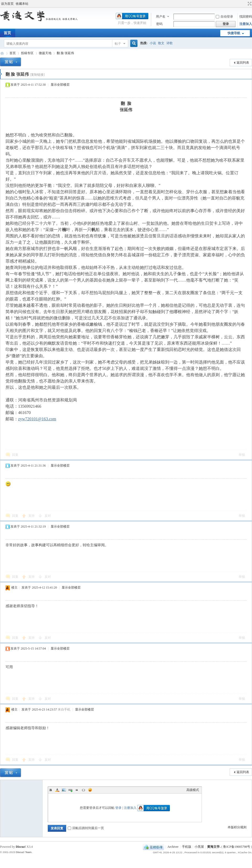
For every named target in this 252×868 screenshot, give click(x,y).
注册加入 (246, 24)
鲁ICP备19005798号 (237, 847)
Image (64, 790)
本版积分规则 (237, 827)
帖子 (118, 44)
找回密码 (246, 17)
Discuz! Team (24, 852)
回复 (15, 455)
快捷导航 (234, 33)
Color (57, 790)
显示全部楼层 (60, 85)
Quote (77, 790)
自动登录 (224, 17)
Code (83, 790)
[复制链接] (37, 75)
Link (70, 790)
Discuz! (21, 847)
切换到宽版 (249, 4)
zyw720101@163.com (37, 419)
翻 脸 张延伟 (65, 53)
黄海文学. (214, 847)
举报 (242, 455)
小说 (153, 43)
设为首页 (7, 4)
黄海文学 (2, 53)
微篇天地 (45, 53)
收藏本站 (22, 4)
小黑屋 (199, 847)
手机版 (187, 847)
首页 (13, 53)
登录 (118, 808)
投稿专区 (27, 53)
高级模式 (193, 790)
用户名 (161, 17)
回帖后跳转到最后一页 (86, 828)
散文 (161, 43)
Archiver (173, 847)
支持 (32, 516)
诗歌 (170, 43)
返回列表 (243, 63)
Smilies (90, 790)
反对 (48, 516)
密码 (159, 24)
